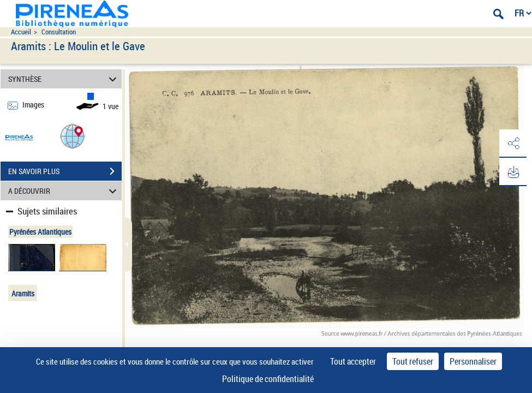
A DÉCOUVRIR (64, 191)
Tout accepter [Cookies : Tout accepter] (353, 361)
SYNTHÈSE (64, 79)
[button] (73, 136)
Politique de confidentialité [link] (268, 379)
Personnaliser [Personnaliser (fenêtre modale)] (473, 361)
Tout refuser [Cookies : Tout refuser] (413, 361)
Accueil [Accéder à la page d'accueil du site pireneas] (21, 32)
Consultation (59, 32)
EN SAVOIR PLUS (65, 171)
